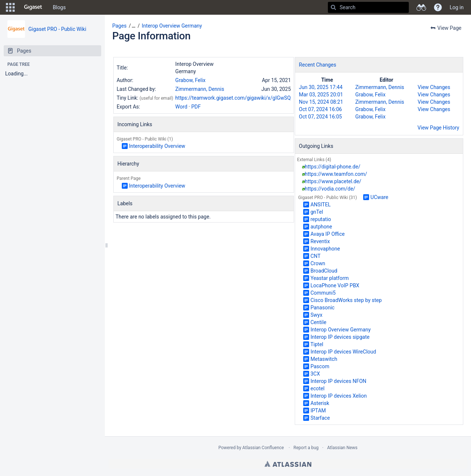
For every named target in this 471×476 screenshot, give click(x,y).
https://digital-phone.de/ (332, 167)
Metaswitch (324, 359)
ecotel (318, 388)
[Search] (333, 7)
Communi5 (323, 293)
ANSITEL (321, 205)
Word (181, 107)
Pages (119, 26)
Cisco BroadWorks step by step (346, 300)
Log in (457, 7)
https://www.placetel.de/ (333, 181)
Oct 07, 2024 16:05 (320, 117)
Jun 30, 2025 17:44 (321, 87)
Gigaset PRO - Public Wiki (57, 29)
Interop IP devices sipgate (340, 337)
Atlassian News (342, 448)
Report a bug (306, 448)
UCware (379, 197)
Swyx (316, 315)
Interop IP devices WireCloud (343, 352)
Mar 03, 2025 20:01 (321, 95)
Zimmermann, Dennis (200, 89)
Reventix (320, 241)
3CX (315, 374)
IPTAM (318, 411)
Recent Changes (317, 65)
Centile (318, 322)
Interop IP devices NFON (339, 381)
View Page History (438, 128)
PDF (196, 107)
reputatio (321, 219)
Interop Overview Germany (172, 26)
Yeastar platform (330, 278)
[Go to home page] (33, 7)
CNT (316, 256)
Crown (318, 263)
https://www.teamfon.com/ (336, 174)
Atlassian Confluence (263, 448)
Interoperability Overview (157, 146)
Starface (320, 418)
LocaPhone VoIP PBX (335, 285)
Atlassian (288, 464)
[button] (10, 7)
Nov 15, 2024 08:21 (321, 102)
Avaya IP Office (328, 234)
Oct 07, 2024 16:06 (320, 109)
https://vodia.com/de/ (330, 189)
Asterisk (320, 403)
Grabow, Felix (190, 80)
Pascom (320, 366)
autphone (321, 227)
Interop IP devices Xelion (339, 396)
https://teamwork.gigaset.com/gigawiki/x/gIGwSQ (233, 98)
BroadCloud (324, 271)
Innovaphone (325, 249)
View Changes (434, 87)
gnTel (317, 212)
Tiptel (317, 344)
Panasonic (323, 308)
